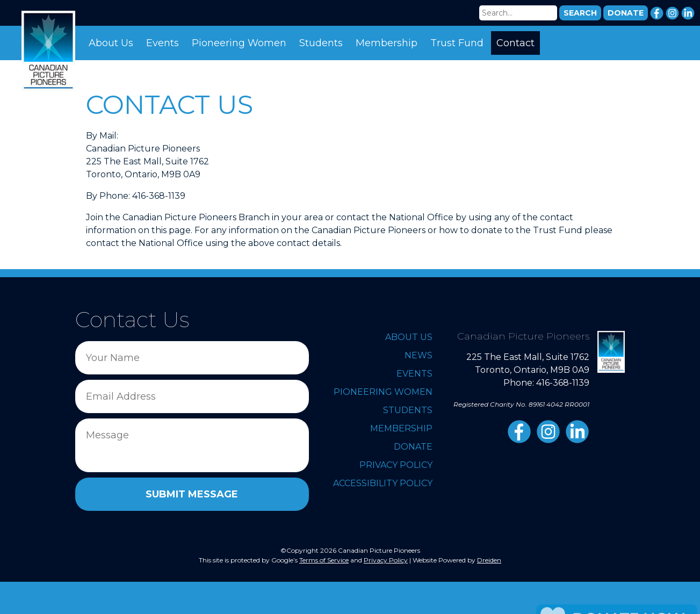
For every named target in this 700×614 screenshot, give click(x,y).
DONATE (626, 13)
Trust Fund (457, 43)
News (418, 355)
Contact (515, 43)
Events (163, 43)
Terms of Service (324, 560)
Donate (413, 447)
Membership (387, 43)
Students (321, 43)
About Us (111, 43)
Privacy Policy (396, 465)
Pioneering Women (239, 43)
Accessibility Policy (383, 483)
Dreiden (489, 560)
